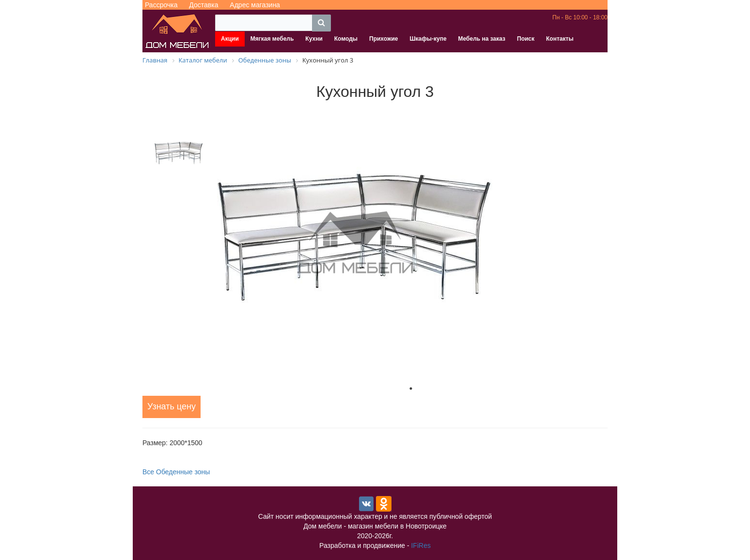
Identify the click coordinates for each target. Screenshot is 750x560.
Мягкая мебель (272, 39)
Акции (230, 39)
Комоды (346, 39)
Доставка (203, 5)
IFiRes (421, 545)
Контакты (560, 39)
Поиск (526, 39)
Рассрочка (161, 5)
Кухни (314, 39)
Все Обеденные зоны (176, 472)
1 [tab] (411, 389)
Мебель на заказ (482, 39)
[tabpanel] (411, 243)
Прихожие (383, 39)
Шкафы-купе (428, 39)
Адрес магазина (255, 5)
